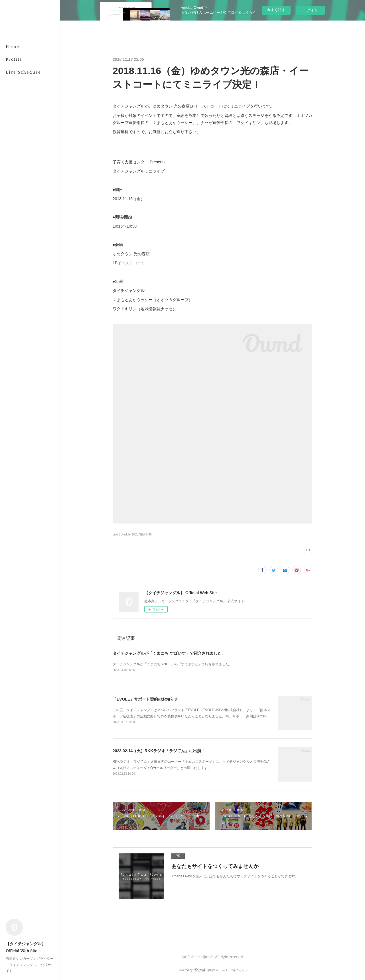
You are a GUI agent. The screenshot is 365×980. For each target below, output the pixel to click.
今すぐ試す (276, 10)
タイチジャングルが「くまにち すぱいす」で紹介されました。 (169, 653)
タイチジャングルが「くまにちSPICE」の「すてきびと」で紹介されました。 (173, 664)
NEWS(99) (146, 534)
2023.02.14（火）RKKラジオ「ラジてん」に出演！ (159, 751)
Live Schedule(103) (125, 534)
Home (13, 46)
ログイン (311, 10)
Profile (14, 59)
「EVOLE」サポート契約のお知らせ (145, 699)
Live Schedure (23, 72)
